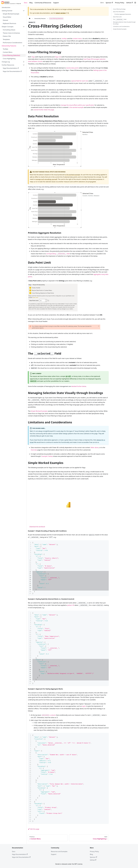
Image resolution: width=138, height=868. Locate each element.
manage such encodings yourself (46, 179)
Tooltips (5, 49)
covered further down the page (44, 110)
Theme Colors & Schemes (11, 33)
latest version (61, 13)
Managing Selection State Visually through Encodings (124, 23)
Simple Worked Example (11, 14)
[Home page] (30, 19)
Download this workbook (37, 527)
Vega (33, 57)
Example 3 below (47, 456)
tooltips (64, 39)
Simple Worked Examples (39, 411)
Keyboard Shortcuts (9, 23)
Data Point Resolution (119, 12)
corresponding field (58, 254)
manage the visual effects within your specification (77, 105)
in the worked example (76, 107)
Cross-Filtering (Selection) (11, 55)
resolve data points (72, 68)
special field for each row (80, 81)
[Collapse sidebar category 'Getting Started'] (24, 11)
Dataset (5, 20)
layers (84, 706)
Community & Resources (43, 3)
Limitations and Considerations (121, 26)
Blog (31, 3)
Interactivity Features (9, 46)
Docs (26, 3)
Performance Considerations (12, 43)
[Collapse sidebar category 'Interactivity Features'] (24, 46)
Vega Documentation (11, 68)
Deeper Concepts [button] (8, 27)
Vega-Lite (58, 57)
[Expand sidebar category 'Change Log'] (24, 62)
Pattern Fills (7, 36)
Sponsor (109, 3)
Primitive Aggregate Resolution (123, 14)
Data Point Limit (117, 17)
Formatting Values (9, 30)
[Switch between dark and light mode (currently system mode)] (135, 3)
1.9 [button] (101, 3)
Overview (34, 450)
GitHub (130, 3)
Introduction (6, 7)
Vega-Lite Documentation (12, 71)
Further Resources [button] (8, 65)
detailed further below (79, 386)
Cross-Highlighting (9, 59)
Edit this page (34, 829)
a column (49, 715)
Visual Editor (7, 17)
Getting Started (7, 11)
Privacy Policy (120, 3)
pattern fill (71, 605)
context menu (77, 39)
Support (56, 3)
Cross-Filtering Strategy (119, 9)
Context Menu (8, 52)
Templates (6, 39)
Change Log (6, 62)
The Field (120, 19)
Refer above (95, 447)
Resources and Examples (59, 851)
